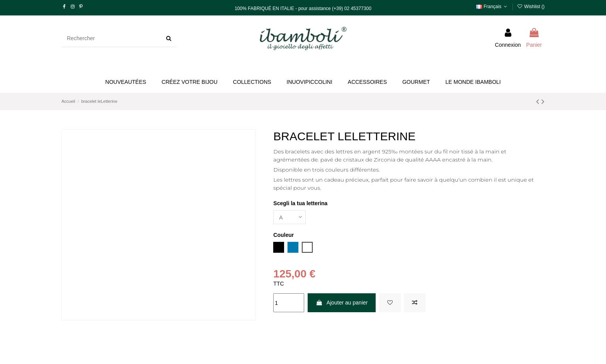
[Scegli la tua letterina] (289, 217)
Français (492, 7)
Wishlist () (531, 7)
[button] (190, 82)
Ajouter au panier (342, 303)
